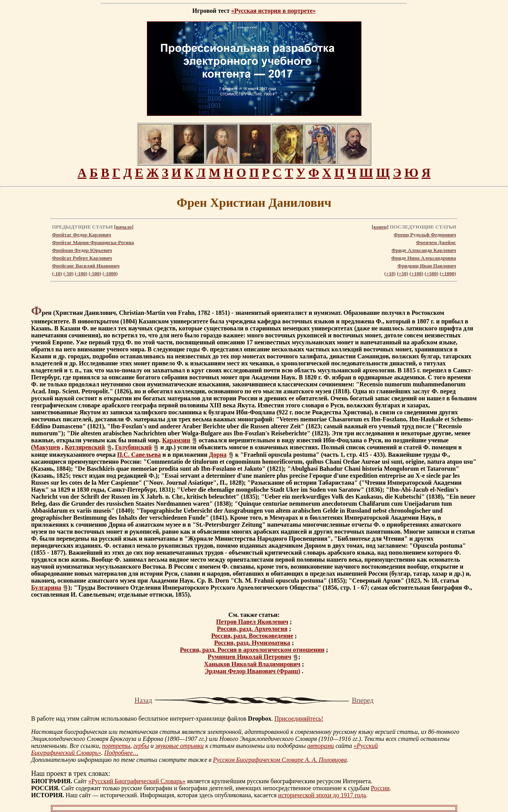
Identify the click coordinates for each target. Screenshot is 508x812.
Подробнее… (121, 753)
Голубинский (134, 447)
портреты (116, 746)
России (380, 788)
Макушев (46, 447)
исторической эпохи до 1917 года (322, 795)
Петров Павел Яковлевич (252, 622)
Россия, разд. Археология (252, 629)
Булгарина (46, 588)
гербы (141, 746)
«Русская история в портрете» (273, 11)
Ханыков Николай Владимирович (252, 664)
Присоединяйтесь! (299, 719)
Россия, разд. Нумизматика (252, 643)
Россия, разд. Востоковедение (252, 636)
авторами (321, 746)
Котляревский (85, 447)
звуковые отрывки (179, 746)
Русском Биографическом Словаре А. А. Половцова (280, 760)
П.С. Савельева (139, 455)
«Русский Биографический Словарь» (137, 781)
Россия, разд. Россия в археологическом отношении (252, 650)
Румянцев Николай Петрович (249, 657)
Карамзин (176, 440)
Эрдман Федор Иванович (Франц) (253, 671)
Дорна (218, 455)
